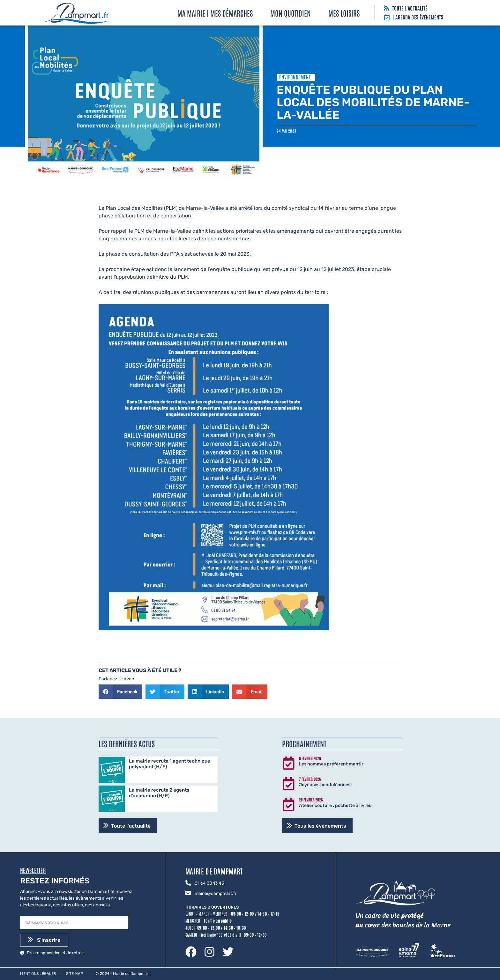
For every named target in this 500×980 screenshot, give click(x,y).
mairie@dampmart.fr (216, 893)
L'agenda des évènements (418, 17)
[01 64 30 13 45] (188, 883)
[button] (121, 692)
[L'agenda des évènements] (387, 18)
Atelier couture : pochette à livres (335, 805)
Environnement (295, 77)
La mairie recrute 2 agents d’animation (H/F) (159, 793)
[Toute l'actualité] (386, 8)
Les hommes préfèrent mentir (331, 764)
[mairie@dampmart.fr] (188, 893)
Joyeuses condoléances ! (326, 785)
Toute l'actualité (410, 8)
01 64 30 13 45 (209, 883)
